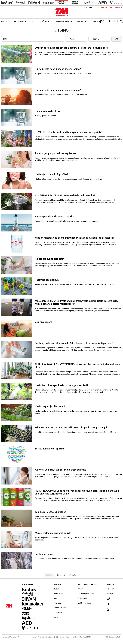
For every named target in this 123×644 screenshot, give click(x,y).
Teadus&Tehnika (64, 21)
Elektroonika (19, 21)
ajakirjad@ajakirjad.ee (61, 637)
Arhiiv (80, 589)
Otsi (117, 39)
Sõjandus (46, 21)
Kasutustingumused (86, 593)
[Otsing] (110, 21)
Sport (34, 21)
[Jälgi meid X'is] (121, 21)
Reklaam (110, 589)
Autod (4, 21)
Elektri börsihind (84, 603)
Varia (95, 21)
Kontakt (110, 593)
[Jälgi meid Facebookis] (118, 21)
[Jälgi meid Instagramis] (114, 21)
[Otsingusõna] (33, 39)
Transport (82, 21)
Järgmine (73, 575)
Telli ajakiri (88, 8)
